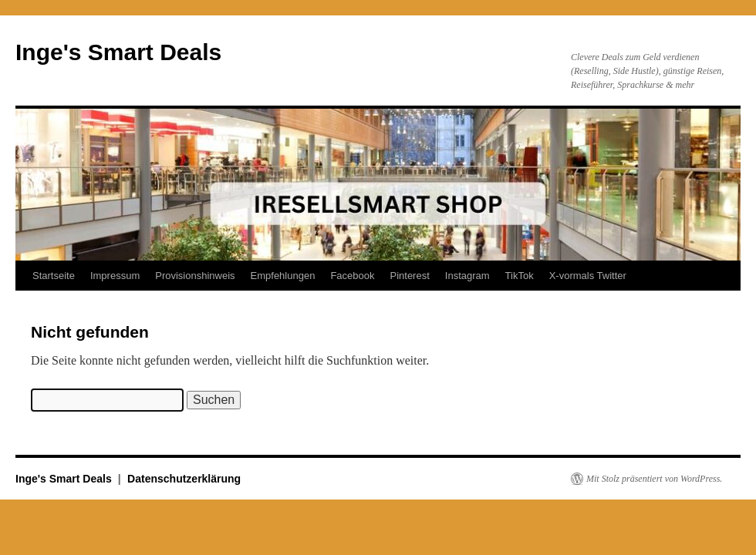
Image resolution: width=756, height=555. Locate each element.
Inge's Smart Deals (118, 52)
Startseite (54, 276)
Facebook (352, 276)
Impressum (115, 276)
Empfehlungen (283, 276)
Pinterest (409, 276)
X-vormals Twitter (588, 276)
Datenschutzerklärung (184, 479)
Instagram (467, 276)
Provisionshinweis (195, 276)
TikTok (520, 276)
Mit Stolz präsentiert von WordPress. (654, 479)
